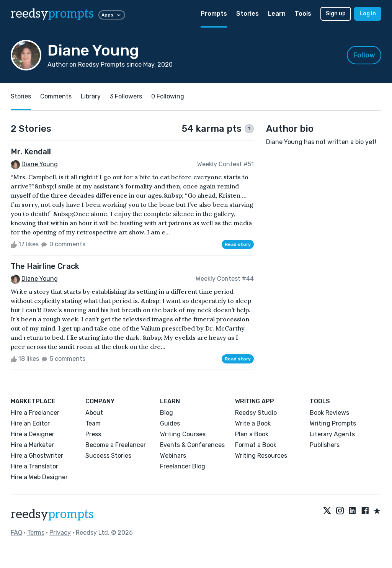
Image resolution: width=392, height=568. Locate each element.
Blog (167, 413)
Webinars (173, 456)
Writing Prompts (333, 423)
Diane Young (40, 164)
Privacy (60, 533)
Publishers (325, 445)
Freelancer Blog (183, 466)
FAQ (16, 533)
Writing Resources (261, 456)
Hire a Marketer (32, 445)
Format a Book (256, 445)
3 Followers (126, 96)
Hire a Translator (34, 466)
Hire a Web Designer (39, 477)
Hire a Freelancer (35, 413)
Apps (112, 15)
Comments (56, 96)
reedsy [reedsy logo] (52, 14)
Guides (170, 423)
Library (91, 96)
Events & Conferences (192, 445)
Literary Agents (332, 434)
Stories (247, 14)
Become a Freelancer (116, 445)
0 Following (168, 96)
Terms (36, 533)
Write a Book (253, 423)
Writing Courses (183, 434)
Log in (368, 14)
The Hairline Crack (45, 266)
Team (93, 423)
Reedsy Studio (256, 413)
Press (93, 434)
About (94, 413)
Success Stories (108, 456)
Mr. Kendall (31, 152)
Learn (277, 14)
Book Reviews (329, 413)
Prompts (214, 14)
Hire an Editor (30, 423)
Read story (238, 244)
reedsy (52, 514)
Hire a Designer (33, 434)
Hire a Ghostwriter (37, 456)
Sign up (336, 14)
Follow (364, 55)
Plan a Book (252, 434)
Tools (303, 14)
